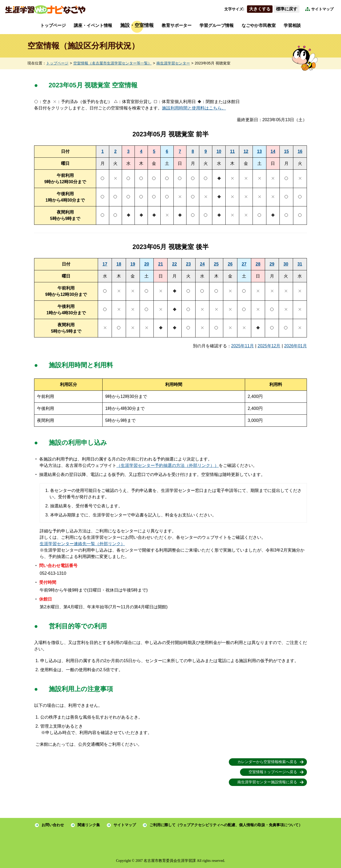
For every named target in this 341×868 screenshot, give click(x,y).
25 (216, 264)
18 (119, 264)
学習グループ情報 (217, 25)
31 (300, 264)
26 (230, 264)
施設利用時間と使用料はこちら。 (194, 108)
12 (246, 151)
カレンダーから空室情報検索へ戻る (267, 762)
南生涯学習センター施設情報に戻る (267, 782)
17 (105, 264)
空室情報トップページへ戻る (273, 772)
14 (273, 151)
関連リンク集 (89, 825)
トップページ (53, 25)
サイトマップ (322, 9)
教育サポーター (177, 25)
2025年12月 (269, 346)
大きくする (260, 9)
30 (286, 264)
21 (161, 264)
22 (174, 264)
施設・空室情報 (137, 25)
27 (244, 264)
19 (133, 264)
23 (188, 264)
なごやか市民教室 (259, 25)
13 (259, 151)
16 (300, 151)
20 (147, 264)
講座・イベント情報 (93, 25)
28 (258, 264)
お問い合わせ (53, 825)
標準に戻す (287, 9)
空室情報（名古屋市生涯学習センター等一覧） (112, 63)
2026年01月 (296, 346)
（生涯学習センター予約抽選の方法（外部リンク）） (168, 465)
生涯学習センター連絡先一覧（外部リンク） (82, 544)
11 (232, 151)
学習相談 (292, 25)
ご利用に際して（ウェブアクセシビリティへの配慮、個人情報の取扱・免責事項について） (226, 825)
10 (219, 151)
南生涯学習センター (173, 63)
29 (272, 264)
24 (202, 264)
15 (286, 151)
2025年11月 (243, 346)
